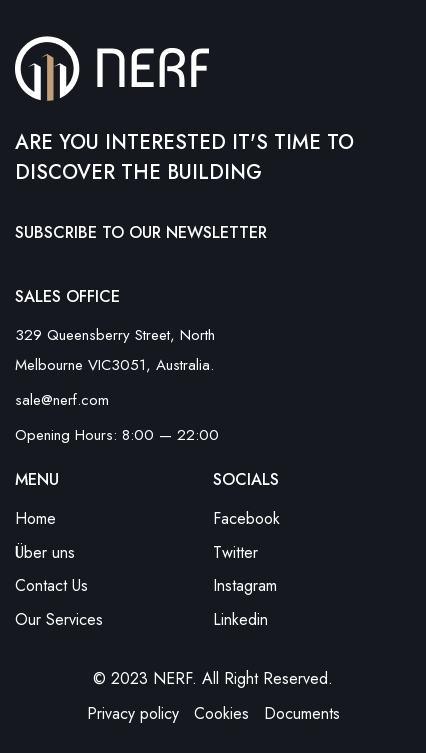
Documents (302, 713)
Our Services (59, 619)
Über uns (45, 552)
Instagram (245, 585)
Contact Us (51, 585)
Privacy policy (133, 713)
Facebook (246, 518)
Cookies (221, 713)
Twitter (235, 552)
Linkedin (240, 619)
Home (35, 518)
